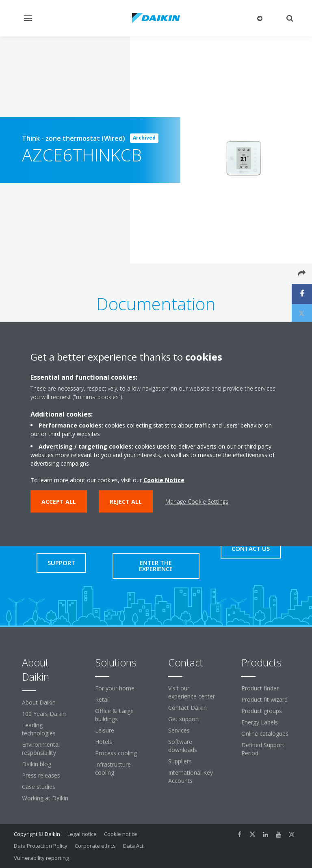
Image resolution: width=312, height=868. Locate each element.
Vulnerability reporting (41, 858)
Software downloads (183, 746)
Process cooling (116, 753)
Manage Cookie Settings (197, 502)
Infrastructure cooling (113, 768)
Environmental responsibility (41, 749)
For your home (115, 688)
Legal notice (82, 834)
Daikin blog (37, 764)
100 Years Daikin (44, 714)
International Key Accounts (191, 777)
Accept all (59, 502)
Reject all (126, 502)
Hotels (104, 742)
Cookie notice (121, 834)
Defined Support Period (263, 749)
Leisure (105, 730)
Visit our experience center (192, 692)
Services (179, 730)
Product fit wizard (264, 699)
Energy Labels (260, 722)
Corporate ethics (95, 846)
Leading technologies (39, 729)
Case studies (39, 787)
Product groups (262, 711)
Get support (184, 719)
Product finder (260, 688)
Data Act (133, 846)
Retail (102, 699)
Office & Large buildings (114, 715)
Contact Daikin (187, 708)
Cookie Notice (164, 480)
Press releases (41, 775)
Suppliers (180, 761)
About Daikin (39, 702)
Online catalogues (265, 734)
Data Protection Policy (41, 846)
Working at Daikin (45, 798)
